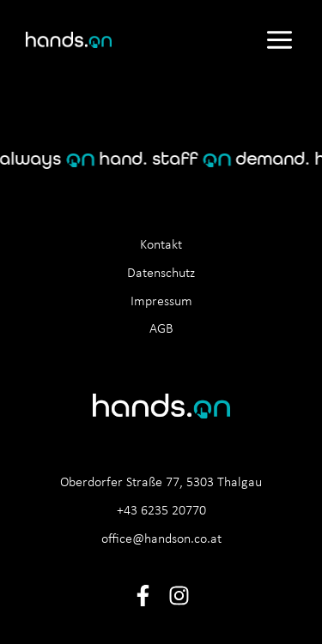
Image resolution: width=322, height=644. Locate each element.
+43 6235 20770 (161, 511)
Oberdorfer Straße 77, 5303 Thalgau (161, 483)
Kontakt (161, 245)
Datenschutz (161, 274)
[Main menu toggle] (279, 39)
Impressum (161, 302)
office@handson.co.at (161, 539)
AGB (161, 329)
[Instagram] (179, 596)
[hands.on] (69, 40)
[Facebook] (143, 596)
